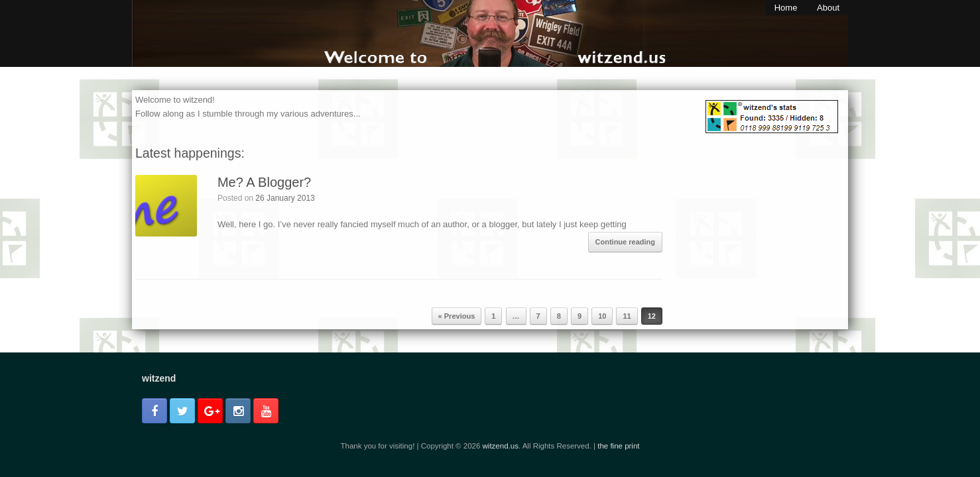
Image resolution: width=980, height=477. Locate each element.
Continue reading (625, 242)
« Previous (457, 316)
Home (786, 8)
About (828, 8)
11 (627, 316)
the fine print (618, 446)
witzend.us (501, 446)
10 (602, 316)
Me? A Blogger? (264, 182)
